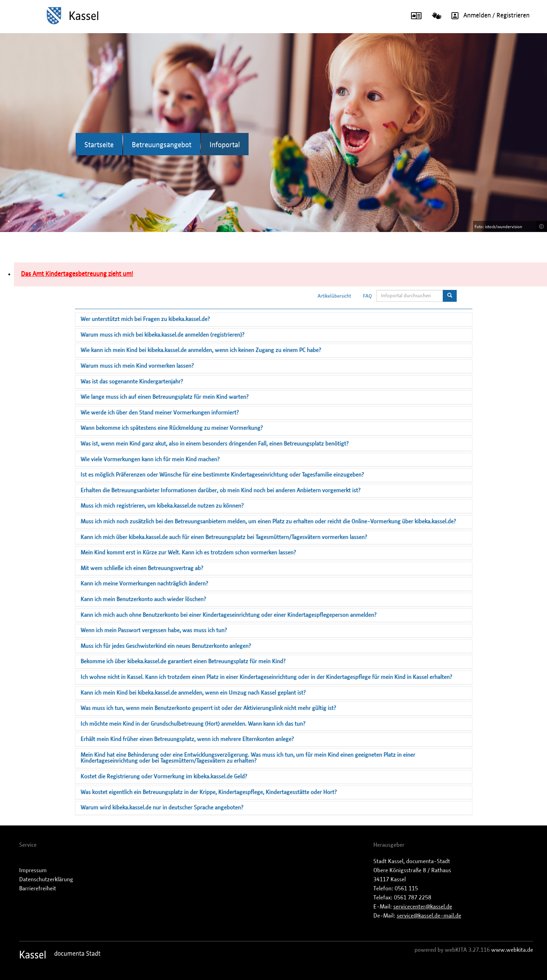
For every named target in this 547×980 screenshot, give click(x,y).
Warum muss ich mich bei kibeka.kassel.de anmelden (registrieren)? (162, 335)
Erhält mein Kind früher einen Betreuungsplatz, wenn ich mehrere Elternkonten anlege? (187, 739)
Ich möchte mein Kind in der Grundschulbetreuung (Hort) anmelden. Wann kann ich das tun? (193, 724)
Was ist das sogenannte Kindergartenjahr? (132, 382)
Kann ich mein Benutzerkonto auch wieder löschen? (143, 599)
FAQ (367, 296)
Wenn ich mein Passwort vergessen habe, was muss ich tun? (154, 630)
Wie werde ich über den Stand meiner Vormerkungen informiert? (160, 413)
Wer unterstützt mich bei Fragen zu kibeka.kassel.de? (145, 319)
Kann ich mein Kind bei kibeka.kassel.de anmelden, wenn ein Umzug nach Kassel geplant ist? (193, 693)
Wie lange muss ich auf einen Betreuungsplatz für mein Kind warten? (165, 397)
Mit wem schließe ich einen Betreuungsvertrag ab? (142, 568)
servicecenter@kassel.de (423, 907)
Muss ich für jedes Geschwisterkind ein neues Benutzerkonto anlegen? (166, 646)
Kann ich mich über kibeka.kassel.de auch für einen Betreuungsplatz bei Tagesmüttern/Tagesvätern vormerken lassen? (224, 537)
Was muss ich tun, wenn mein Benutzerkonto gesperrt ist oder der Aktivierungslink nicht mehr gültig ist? (208, 708)
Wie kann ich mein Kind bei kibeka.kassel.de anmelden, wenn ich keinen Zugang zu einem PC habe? (201, 350)
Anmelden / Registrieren (488, 16)
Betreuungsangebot (162, 145)
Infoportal (225, 145)
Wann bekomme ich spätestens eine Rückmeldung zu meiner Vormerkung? (172, 428)
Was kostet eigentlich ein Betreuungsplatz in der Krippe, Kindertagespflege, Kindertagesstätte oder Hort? (209, 792)
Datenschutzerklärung (46, 880)
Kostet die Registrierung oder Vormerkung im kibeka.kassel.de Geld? (164, 777)
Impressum (33, 870)
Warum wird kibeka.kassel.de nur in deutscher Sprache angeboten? (162, 808)
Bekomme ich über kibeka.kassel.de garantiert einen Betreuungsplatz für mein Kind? (183, 661)
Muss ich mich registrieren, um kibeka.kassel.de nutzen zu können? (162, 506)
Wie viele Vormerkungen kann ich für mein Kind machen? (150, 459)
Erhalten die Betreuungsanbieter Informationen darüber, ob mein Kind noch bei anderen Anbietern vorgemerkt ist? (221, 491)
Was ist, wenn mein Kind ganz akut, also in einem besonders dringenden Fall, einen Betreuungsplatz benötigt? (215, 444)
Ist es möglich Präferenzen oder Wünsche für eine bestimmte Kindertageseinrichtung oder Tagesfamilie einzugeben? (222, 475)
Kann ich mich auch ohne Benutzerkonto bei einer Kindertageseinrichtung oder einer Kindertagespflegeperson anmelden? (229, 615)
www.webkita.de (512, 950)
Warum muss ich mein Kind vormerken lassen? (137, 366)
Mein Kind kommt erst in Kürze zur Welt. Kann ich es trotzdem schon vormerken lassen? (188, 553)
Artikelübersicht (334, 296)
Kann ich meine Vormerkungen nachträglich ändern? (144, 584)
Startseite (99, 145)
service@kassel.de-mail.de (429, 916)
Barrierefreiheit (38, 889)
